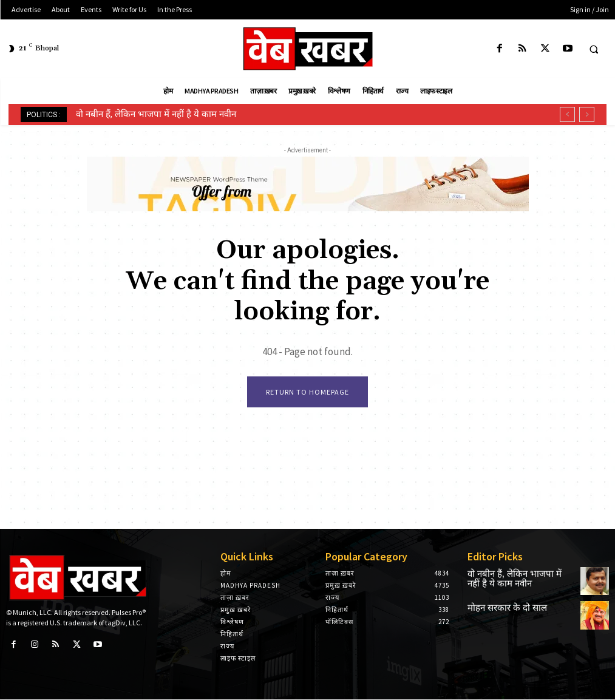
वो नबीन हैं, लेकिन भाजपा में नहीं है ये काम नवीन (156, 114)
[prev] (567, 114)
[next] (587, 114)
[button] (594, 49)
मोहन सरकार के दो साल (498, 610)
